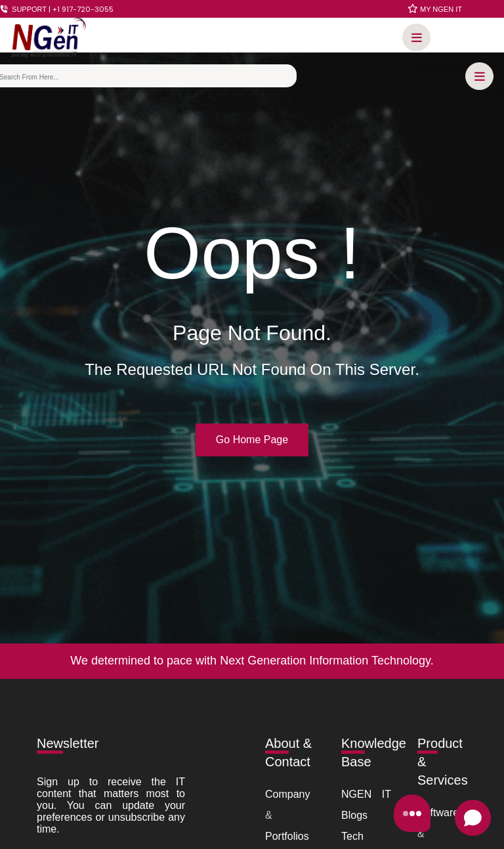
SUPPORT (57, 9)
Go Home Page (252, 440)
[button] (414, 39)
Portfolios (287, 836)
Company (287, 794)
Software (438, 813)
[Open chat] (473, 818)
